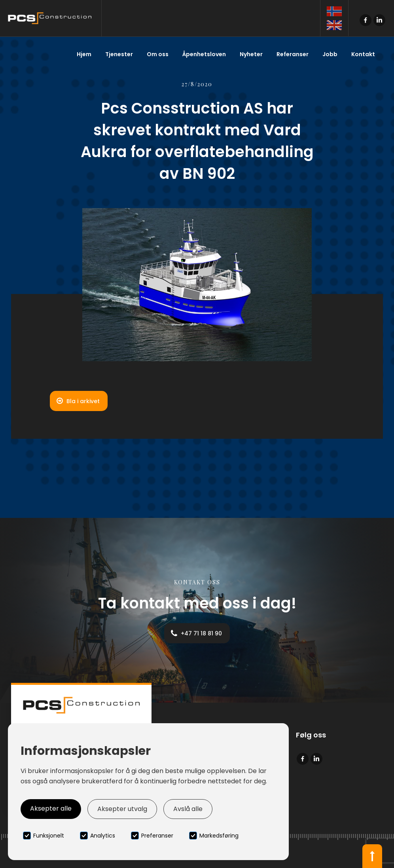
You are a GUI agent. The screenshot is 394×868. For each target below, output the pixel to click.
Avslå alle (188, 809)
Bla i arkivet (83, 401)
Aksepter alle (51, 808)
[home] (51, 18)
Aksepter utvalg (122, 809)
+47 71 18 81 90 (201, 633)
